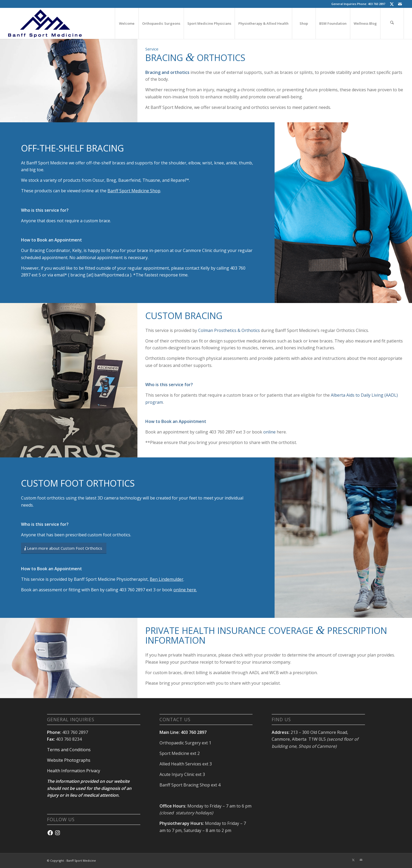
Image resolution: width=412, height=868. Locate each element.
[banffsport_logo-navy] (45, 23)
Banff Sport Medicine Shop (134, 191)
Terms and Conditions (69, 750)
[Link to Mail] (400, 4)
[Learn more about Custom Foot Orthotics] (64, 548)
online (269, 432)
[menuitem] (127, 23)
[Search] (392, 23)
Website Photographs (69, 760)
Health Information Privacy (74, 771)
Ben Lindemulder (167, 579)
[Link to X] (392, 4)
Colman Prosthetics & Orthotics (229, 330)
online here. (185, 590)
